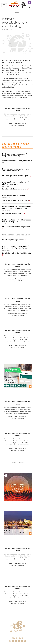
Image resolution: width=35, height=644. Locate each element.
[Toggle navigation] (4, 5)
